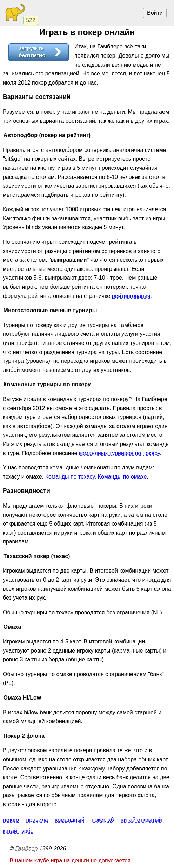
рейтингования (131, 296)
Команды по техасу (70, 477)
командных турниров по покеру (119, 453)
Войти (155, 13)
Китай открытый (141, 820)
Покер (11, 820)
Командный (70, 820)
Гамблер (27, 849)
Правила (37, 820)
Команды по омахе (122, 477)
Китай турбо (18, 831)
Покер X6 (103, 820)
